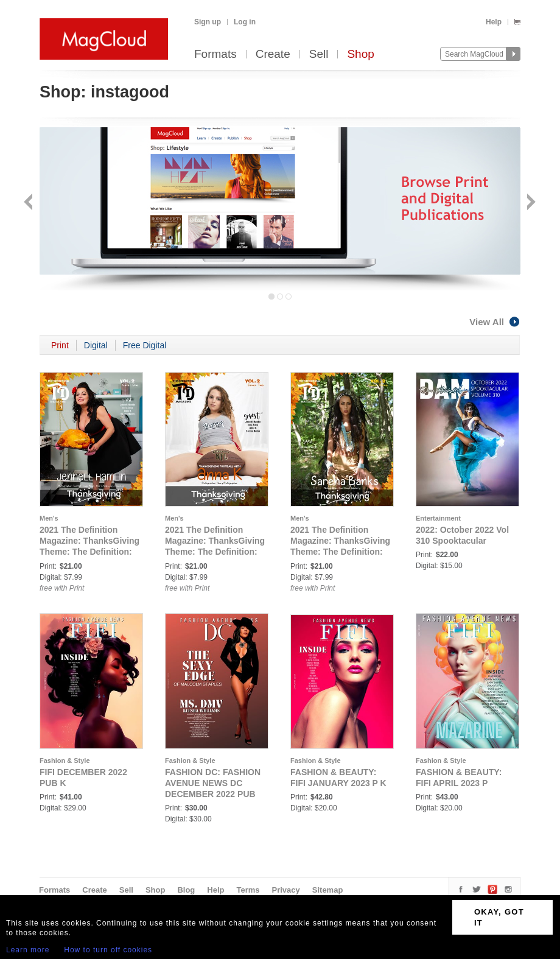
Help (494, 22)
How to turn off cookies (108, 950)
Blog (186, 890)
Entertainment (438, 518)
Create (273, 54)
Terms (248, 890)
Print (60, 345)
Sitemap (328, 890)
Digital (96, 345)
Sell (319, 54)
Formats (215, 54)
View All (495, 322)
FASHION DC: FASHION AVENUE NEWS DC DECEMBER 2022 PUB (213, 783)
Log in (245, 22)
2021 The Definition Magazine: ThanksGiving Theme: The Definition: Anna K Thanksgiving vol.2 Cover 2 (215, 552)
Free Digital (145, 345)
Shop (360, 54)
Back (30, 203)
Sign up (208, 22)
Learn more (28, 950)
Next (530, 203)
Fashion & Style (65, 761)
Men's (49, 518)
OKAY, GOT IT (499, 917)
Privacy (286, 890)
